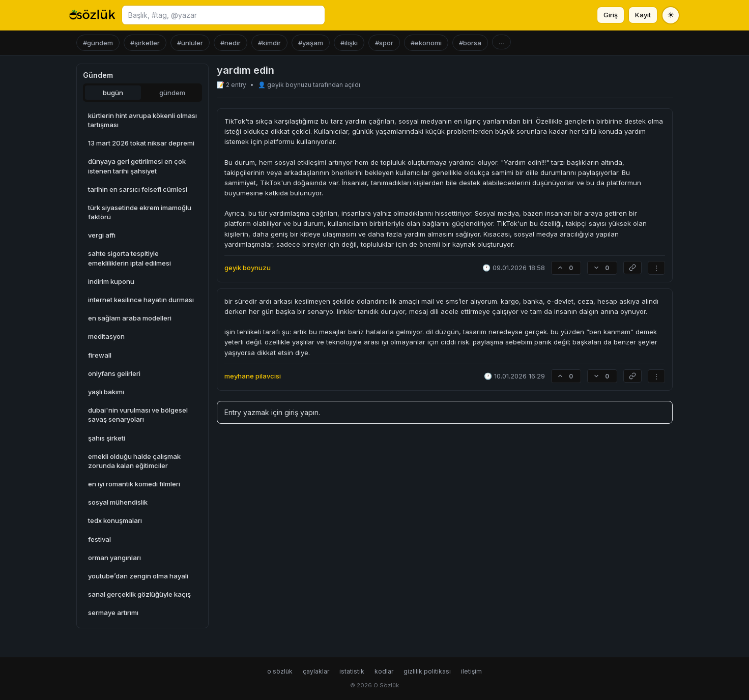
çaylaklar (316, 671)
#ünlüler (190, 43)
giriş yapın (301, 412)
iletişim (471, 671)
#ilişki (349, 43)
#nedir (231, 43)
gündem (172, 93)
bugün (113, 93)
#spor (384, 43)
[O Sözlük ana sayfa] (92, 15)
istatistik (352, 671)
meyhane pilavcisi (253, 376)
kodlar (384, 671)
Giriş (611, 15)
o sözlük (280, 671)
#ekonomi (426, 43)
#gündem (98, 43)
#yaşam (311, 43)
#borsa (470, 43)
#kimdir (269, 43)
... (501, 42)
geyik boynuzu (290, 85)
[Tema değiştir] (671, 15)
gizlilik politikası (427, 671)
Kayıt (643, 15)
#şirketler (145, 43)
